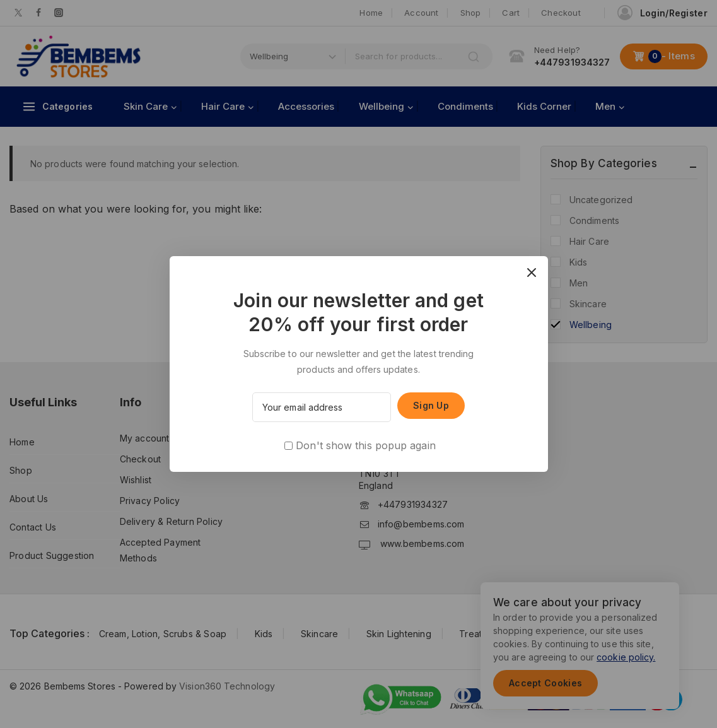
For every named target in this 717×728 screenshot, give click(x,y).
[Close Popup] (531, 272)
